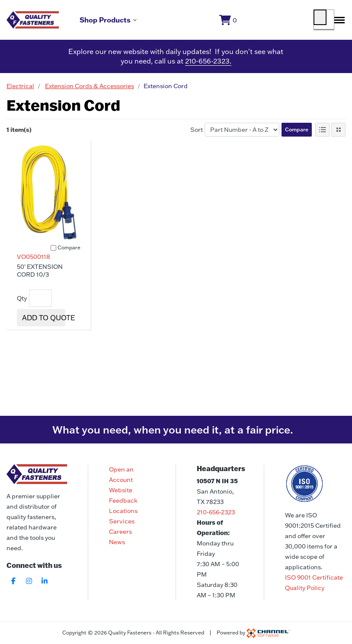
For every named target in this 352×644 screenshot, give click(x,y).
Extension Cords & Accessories (90, 89)
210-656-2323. (208, 65)
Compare (297, 133)
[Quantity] (40, 302)
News (117, 542)
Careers (120, 532)
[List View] (322, 133)
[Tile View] (338, 133)
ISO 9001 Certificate (314, 577)
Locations (123, 511)
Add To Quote (49, 321)
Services (122, 521)
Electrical (20, 89)
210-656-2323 (216, 512)
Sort (197, 133)
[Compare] (53, 251)
